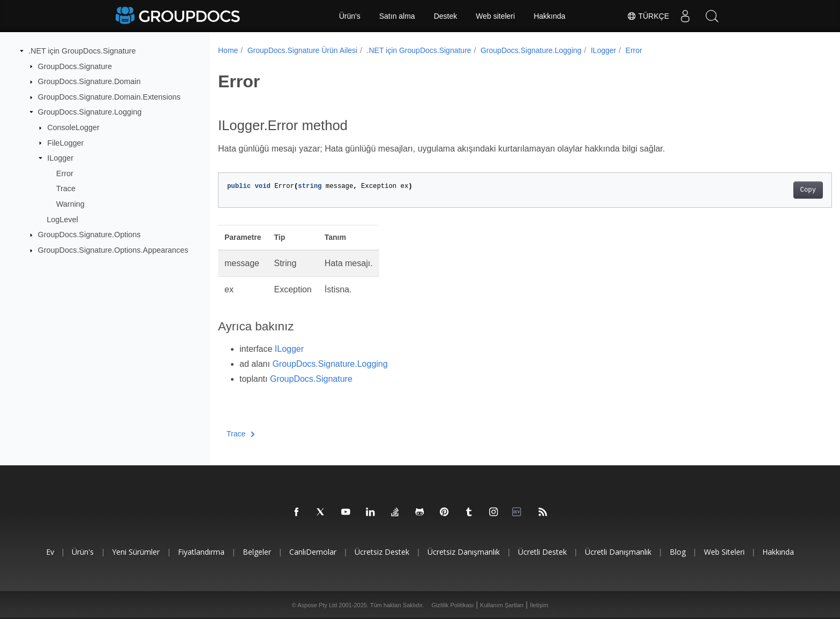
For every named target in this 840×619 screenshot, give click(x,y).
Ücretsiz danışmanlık (464, 552)
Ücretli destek (542, 552)
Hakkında (549, 16)
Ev (50, 552)
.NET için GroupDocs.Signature (82, 51)
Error (65, 173)
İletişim (539, 605)
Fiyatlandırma (201, 552)
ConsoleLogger (73, 127)
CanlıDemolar (313, 552)
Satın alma (397, 16)
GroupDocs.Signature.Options (89, 235)
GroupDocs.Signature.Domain (89, 81)
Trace (66, 188)
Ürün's (350, 16)
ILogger (60, 158)
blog (678, 552)
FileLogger (65, 142)
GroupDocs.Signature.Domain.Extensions (109, 97)
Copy (766, 190)
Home (228, 50)
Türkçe (648, 16)
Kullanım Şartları (502, 605)
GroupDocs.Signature (75, 66)
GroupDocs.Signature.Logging (90, 112)
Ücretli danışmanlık (618, 552)
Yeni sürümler (136, 552)
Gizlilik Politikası (453, 605)
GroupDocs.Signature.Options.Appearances (113, 250)
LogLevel (62, 220)
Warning (70, 204)
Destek (446, 16)
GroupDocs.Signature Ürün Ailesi (302, 50)
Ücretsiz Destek (382, 552)
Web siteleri (495, 16)
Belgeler (257, 552)
